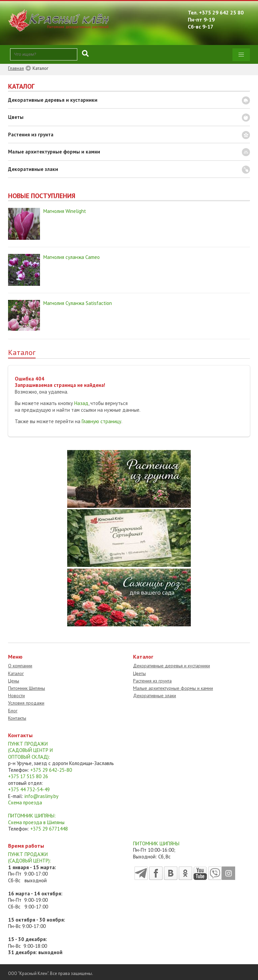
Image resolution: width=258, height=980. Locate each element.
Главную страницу (101, 421)
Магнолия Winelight (65, 211)
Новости (16, 696)
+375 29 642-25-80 (51, 770)
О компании (20, 666)
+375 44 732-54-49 (29, 789)
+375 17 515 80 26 (28, 776)
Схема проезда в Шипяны (36, 822)
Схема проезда (25, 803)
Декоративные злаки (33, 169)
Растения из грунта (31, 135)
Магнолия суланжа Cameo (72, 257)
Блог (13, 711)
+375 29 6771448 (49, 829)
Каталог (16, 673)
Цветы (16, 117)
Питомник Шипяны (27, 688)
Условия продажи (26, 703)
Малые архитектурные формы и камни (54, 152)
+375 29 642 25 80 (221, 12)
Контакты (17, 718)
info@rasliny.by (41, 796)
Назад (81, 403)
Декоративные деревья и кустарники (53, 100)
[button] (241, 55)
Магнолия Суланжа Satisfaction (78, 303)
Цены (14, 681)
